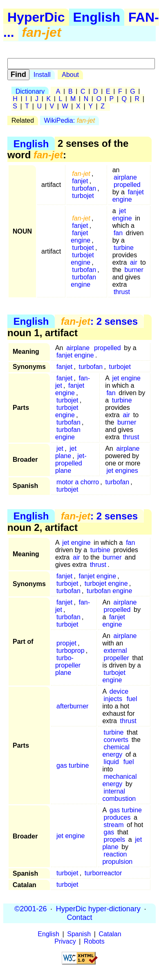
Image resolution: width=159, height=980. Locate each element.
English (97, 17)
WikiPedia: (70, 120)
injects (113, 699)
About (70, 75)
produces (117, 817)
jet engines (122, 471)
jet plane (66, 452)
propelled (127, 185)
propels (114, 840)
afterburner (72, 706)
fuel (132, 699)
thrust (122, 292)
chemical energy (116, 751)
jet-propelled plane (71, 463)
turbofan (84, 188)
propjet (66, 643)
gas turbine (73, 765)
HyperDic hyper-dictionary (98, 909)
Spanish (79, 934)
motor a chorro (78, 482)
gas (109, 832)
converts (116, 740)
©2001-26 (30, 909)
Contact (79, 917)
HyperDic (36, 17)
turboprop (71, 651)
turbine (124, 248)
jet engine (122, 215)
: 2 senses (99, 321)
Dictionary (30, 91)
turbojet (83, 196)
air (134, 262)
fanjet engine (128, 196)
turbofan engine (83, 281)
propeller (116, 658)
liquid (111, 762)
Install (42, 75)
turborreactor (103, 873)
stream (114, 825)
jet (60, 448)
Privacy (65, 941)
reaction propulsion (117, 858)
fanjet (80, 181)
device (119, 691)
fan (118, 233)
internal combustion (119, 795)
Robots (94, 941)
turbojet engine (82, 259)
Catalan (110, 934)
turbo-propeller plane (68, 665)
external (115, 651)
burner (134, 270)
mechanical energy (119, 780)
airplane (125, 177)
